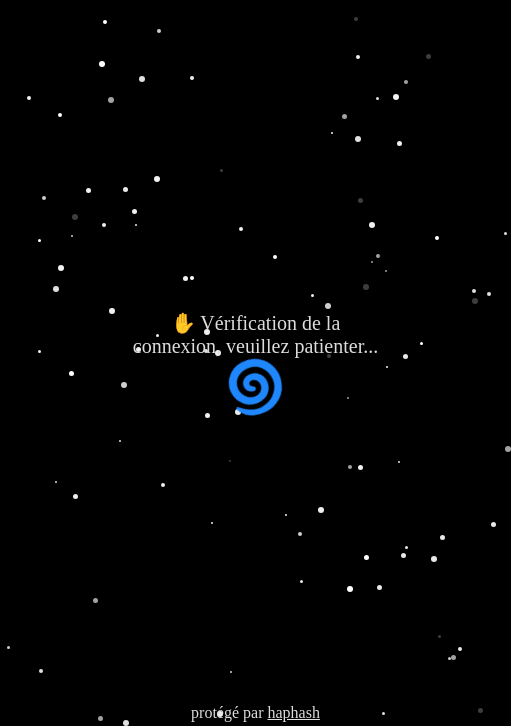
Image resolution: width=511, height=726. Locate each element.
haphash (293, 712)
